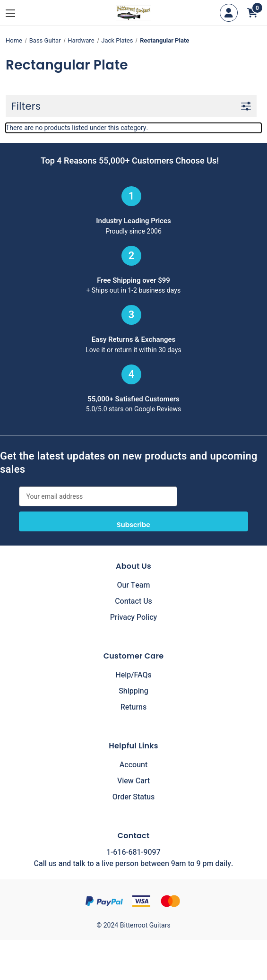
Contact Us (133, 601)
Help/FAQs (133, 675)
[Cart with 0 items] (252, 13)
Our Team (134, 585)
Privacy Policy (134, 617)
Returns (133, 707)
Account (133, 765)
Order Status (134, 797)
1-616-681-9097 (133, 852)
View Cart (133, 781)
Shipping (133, 691)
